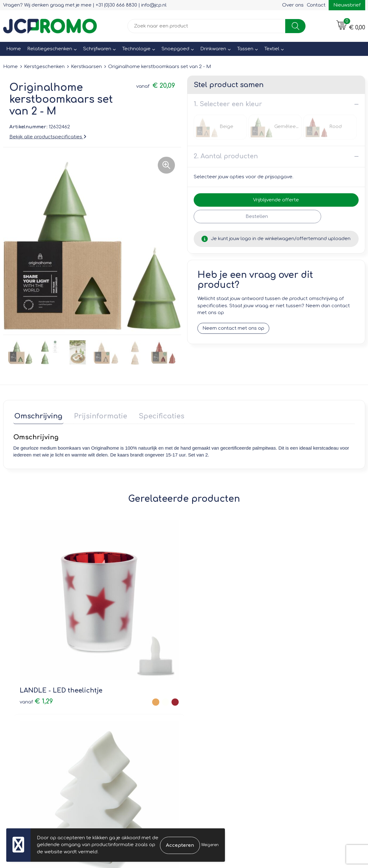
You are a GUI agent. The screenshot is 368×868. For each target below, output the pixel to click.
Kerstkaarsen (86, 67)
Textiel (272, 49)
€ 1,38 (122, 632)
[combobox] (206, 26)
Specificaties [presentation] (156, 415)
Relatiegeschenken (50, 49)
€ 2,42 (293, 623)
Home (14, 49)
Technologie (136, 49)
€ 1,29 (36, 623)
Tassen (245, 49)
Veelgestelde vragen (127, 717)
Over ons (293, 5)
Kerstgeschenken (44, 67)
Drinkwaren (213, 49)
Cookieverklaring (301, 709)
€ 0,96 (207, 623)
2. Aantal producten (226, 156)
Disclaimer (294, 726)
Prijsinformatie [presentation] (97, 415)
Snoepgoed (175, 49)
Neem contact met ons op (233, 328)
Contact (316, 5)
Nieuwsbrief (347, 5)
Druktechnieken (120, 726)
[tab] (37, 416)
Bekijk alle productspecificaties (48, 137)
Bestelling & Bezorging (219, 709)
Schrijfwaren (97, 49)
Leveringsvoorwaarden (308, 700)
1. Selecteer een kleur (228, 104)
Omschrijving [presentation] (37, 415)
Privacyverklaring (301, 717)
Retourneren (206, 717)
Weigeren (210, 845)
